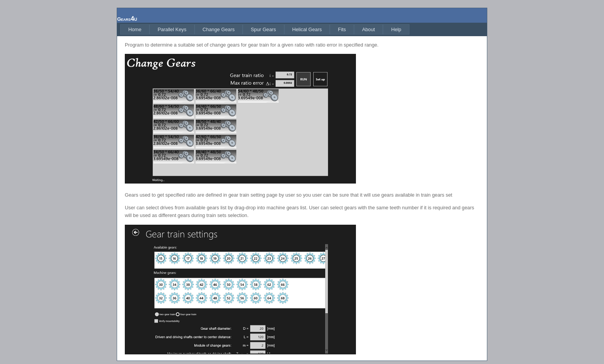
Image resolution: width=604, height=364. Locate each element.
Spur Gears (263, 29)
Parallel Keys (172, 29)
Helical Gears (307, 29)
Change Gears (219, 29)
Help (396, 29)
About (368, 29)
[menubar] (265, 29)
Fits (342, 29)
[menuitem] (135, 29)
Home (135, 29)
